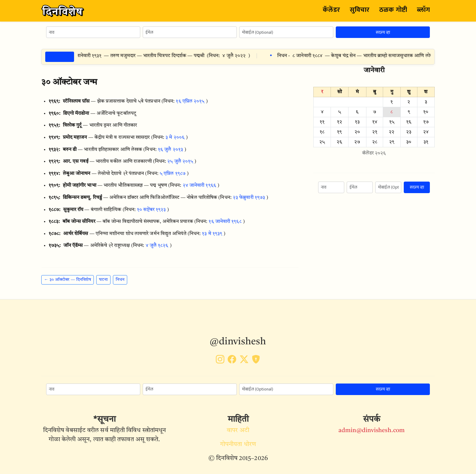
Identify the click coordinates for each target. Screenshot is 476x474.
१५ (392, 122)
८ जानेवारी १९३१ (90, 56)
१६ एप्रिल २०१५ (190, 101)
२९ (392, 142)
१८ (322, 132)
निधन (120, 280)
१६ (409, 122)
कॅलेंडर (331, 10)
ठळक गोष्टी (393, 10)
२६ (339, 142)
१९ (339, 132)
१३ (357, 122)
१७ (426, 122)
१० (426, 112)
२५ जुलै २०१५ (180, 162)
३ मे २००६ (175, 138)
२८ (375, 142)
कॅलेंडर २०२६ (374, 153)
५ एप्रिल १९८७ (173, 174)
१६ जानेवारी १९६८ (225, 222)
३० (409, 142)
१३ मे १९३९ (212, 234)
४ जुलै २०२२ (237, 56)
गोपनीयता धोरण (238, 445)
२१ (375, 132)
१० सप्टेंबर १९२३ (151, 210)
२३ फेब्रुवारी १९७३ (249, 198)
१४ (375, 122)
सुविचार (360, 10)
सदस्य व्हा (383, 32)
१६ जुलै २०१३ (170, 150)
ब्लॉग (423, 10)
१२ (340, 122)
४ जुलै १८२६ (157, 246)
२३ (409, 132)
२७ (357, 142)
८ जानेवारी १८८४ (311, 56)
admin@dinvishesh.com (372, 431)
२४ (426, 132)
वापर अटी (238, 431)
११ (322, 122)
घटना (103, 280)
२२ (392, 132)
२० (357, 132)
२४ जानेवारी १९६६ (199, 186)
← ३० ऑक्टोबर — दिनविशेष (68, 280)
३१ (426, 142)
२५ (322, 142)
